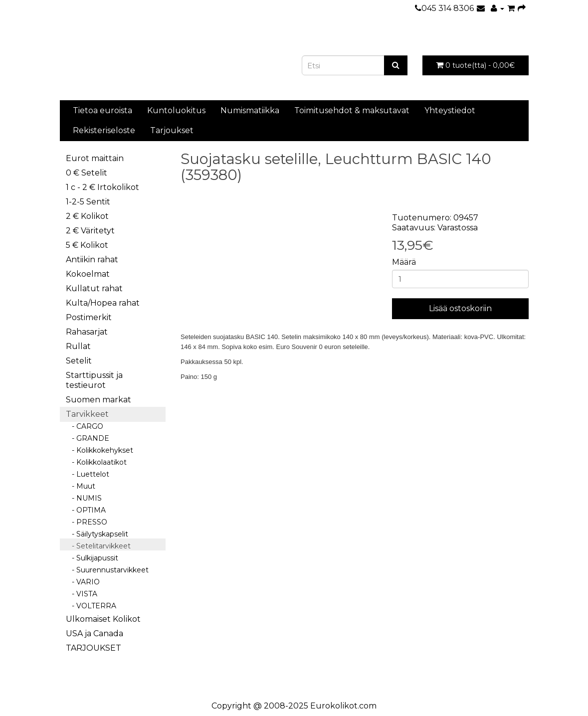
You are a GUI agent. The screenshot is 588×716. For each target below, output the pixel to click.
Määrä (404, 262)
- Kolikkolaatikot (96, 462)
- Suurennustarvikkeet (107, 570)
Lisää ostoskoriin (460, 308)
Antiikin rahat (92, 260)
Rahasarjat (87, 332)
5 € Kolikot (87, 245)
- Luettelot (88, 474)
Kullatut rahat (94, 288)
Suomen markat (98, 400)
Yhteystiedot (450, 110)
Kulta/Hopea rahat (103, 303)
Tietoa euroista (102, 110)
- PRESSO (87, 522)
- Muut (81, 486)
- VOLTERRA (91, 606)
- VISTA (82, 594)
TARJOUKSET (94, 648)
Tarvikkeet (87, 414)
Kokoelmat (88, 274)
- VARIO (83, 582)
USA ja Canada (95, 633)
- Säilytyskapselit (97, 534)
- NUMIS (84, 498)
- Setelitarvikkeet (98, 546)
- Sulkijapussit (92, 558)
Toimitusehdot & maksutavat (352, 110)
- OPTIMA (86, 510)
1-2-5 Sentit (88, 202)
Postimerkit (89, 317)
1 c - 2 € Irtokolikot (102, 187)
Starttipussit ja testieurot (94, 380)
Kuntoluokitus (176, 110)
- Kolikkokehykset (99, 450)
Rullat (78, 346)
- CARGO (85, 426)
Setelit (79, 361)
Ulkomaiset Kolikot (103, 619)
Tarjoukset (172, 130)
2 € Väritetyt (90, 231)
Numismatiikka (250, 110)
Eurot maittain (95, 158)
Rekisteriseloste (104, 130)
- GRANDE (88, 438)
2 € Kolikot (87, 216)
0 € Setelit (87, 173)
